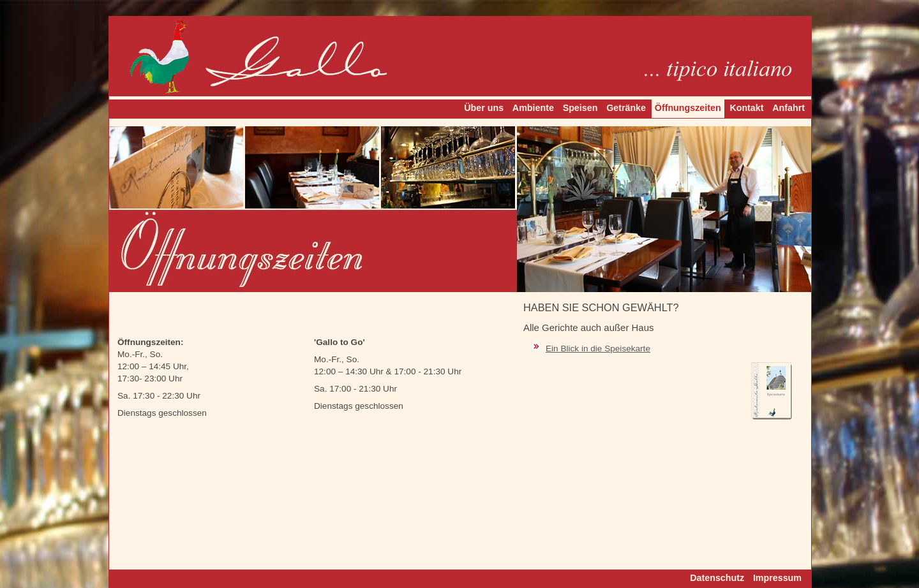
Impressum (777, 578)
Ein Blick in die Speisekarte (598, 349)
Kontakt (746, 108)
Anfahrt (788, 108)
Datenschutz (717, 578)
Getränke (626, 108)
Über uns (484, 108)
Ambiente (533, 108)
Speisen (580, 108)
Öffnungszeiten (688, 108)
